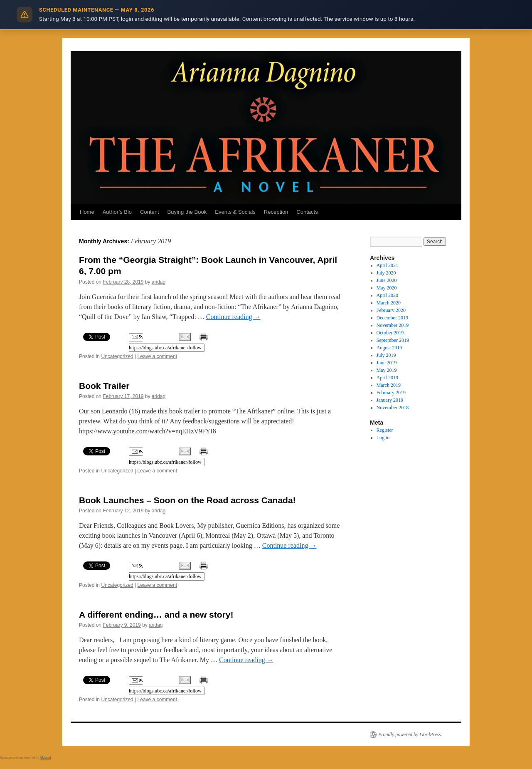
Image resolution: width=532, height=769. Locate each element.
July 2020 (386, 273)
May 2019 (387, 370)
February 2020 (391, 310)
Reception (276, 212)
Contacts (307, 212)
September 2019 (393, 340)
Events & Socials (235, 212)
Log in (383, 438)
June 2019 (387, 363)
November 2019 (393, 325)
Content (150, 212)
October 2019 (390, 333)
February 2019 (391, 393)
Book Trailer (104, 386)
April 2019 (387, 378)
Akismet (46, 758)
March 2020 (389, 303)
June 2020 (387, 280)
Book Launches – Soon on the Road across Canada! (187, 500)
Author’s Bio (117, 212)
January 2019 (390, 400)
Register (385, 430)
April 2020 (387, 295)
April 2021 (387, 265)
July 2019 (386, 355)
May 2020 (387, 288)
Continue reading (233, 317)
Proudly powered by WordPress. (410, 734)
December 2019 (392, 318)
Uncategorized (117, 356)
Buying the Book (187, 212)
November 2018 (393, 408)
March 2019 (389, 385)
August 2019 (389, 348)
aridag (159, 282)
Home (87, 212)
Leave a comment (157, 356)
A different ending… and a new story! (156, 614)
